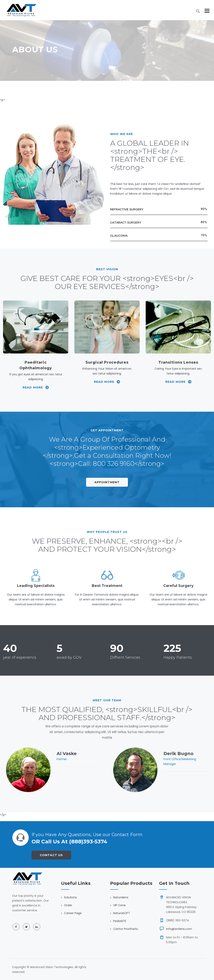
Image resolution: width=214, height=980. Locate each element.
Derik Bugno (179, 754)
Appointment (107, 482)
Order (68, 905)
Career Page (73, 913)
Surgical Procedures (107, 362)
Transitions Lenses (178, 362)
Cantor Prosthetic (126, 929)
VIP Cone (119, 905)
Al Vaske (67, 754)
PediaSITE (120, 921)
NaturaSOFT (122, 913)
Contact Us (51, 855)
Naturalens (121, 897)
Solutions (70, 897)
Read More (36, 387)
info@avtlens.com (179, 929)
